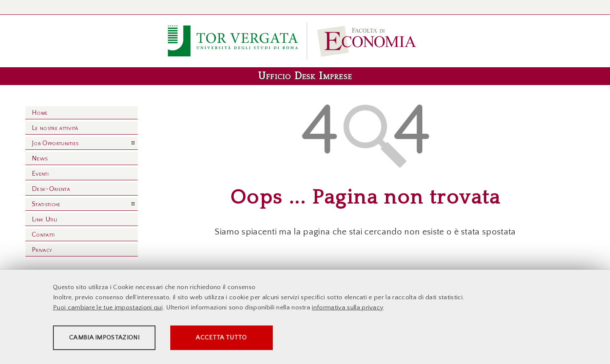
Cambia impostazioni (119, 339)
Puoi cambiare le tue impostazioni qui (108, 309)
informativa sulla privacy (348, 309)
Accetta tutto (272, 339)
